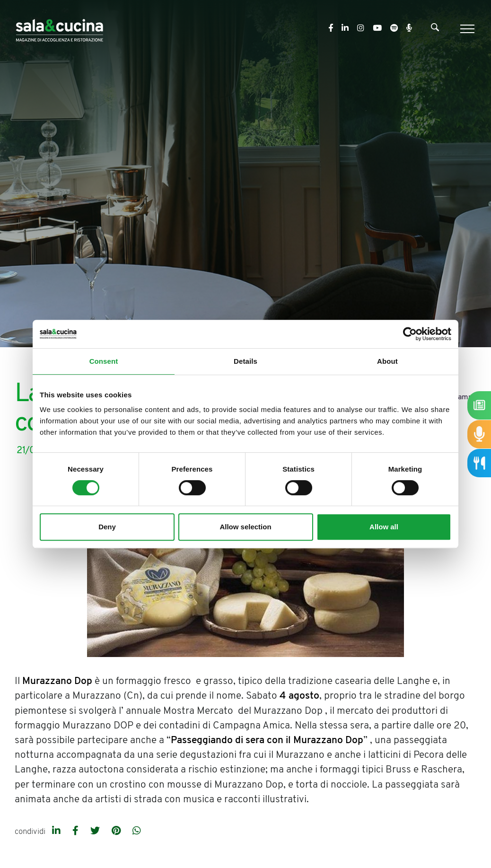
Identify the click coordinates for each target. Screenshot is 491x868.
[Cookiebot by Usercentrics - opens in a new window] (410, 334)
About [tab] (387, 361)
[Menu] (466, 29)
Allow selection (245, 527)
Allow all (384, 527)
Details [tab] (245, 361)
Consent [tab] (104, 361)
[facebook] (77, 832)
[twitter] (96, 832)
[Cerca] (435, 29)
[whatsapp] (137, 832)
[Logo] (59, 29)
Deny (107, 527)
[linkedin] (57, 832)
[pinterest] (117, 832)
